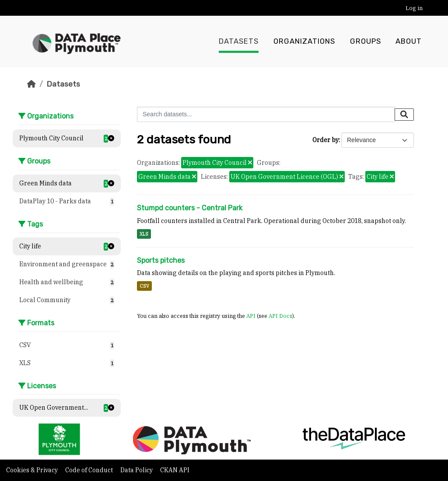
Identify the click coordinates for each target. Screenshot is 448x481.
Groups (366, 42)
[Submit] (404, 115)
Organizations (304, 42)
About (409, 42)
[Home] (31, 84)
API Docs (280, 316)
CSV (144, 286)
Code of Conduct (90, 470)
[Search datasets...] (266, 114)
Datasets (239, 42)
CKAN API (175, 470)
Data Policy (137, 470)
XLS (144, 234)
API (251, 316)
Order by (325, 140)
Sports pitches (161, 260)
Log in (414, 8)
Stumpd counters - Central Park (190, 208)
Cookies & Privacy (33, 470)
